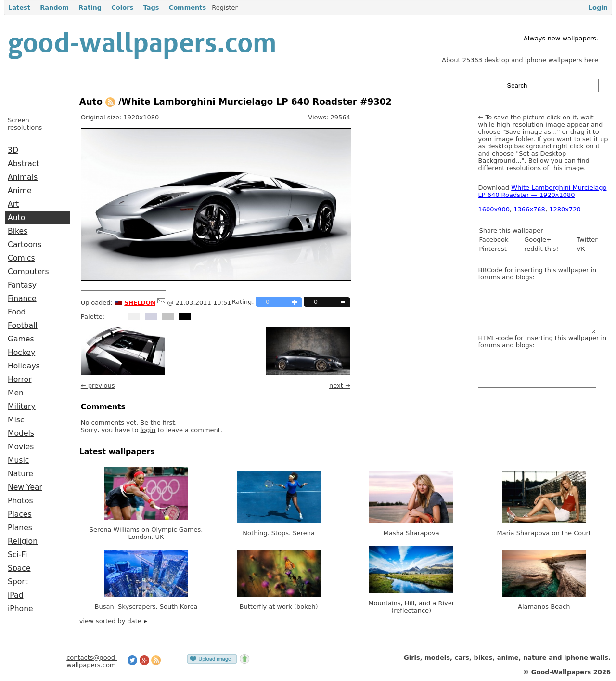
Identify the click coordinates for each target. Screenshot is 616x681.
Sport (18, 582)
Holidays (24, 366)
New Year (25, 487)
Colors (122, 7)
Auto (16, 218)
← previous (98, 386)
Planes (20, 528)
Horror (19, 380)
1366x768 (529, 209)
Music (18, 460)
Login (598, 7)
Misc (16, 420)
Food (17, 312)
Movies (21, 447)
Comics (21, 258)
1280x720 (565, 209)
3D (13, 150)
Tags (151, 7)
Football (23, 326)
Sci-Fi (18, 555)
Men (16, 393)
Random (54, 7)
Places (20, 514)
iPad (16, 595)
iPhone (20, 609)
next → (340, 386)
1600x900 (494, 209)
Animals (23, 177)
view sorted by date (113, 621)
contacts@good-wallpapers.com (92, 661)
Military (22, 406)
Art (13, 204)
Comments (188, 7)
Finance (22, 299)
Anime (20, 191)
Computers (28, 272)
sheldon (140, 302)
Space (19, 568)
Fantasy (22, 285)
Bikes (18, 231)
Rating (90, 7)
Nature (20, 474)
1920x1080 (141, 117)
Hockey (21, 353)
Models (21, 433)
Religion (23, 541)
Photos (20, 501)
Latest (19, 7)
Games (21, 339)
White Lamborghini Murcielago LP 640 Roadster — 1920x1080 (542, 191)
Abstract (23, 164)
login (148, 430)
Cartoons (25, 245)
